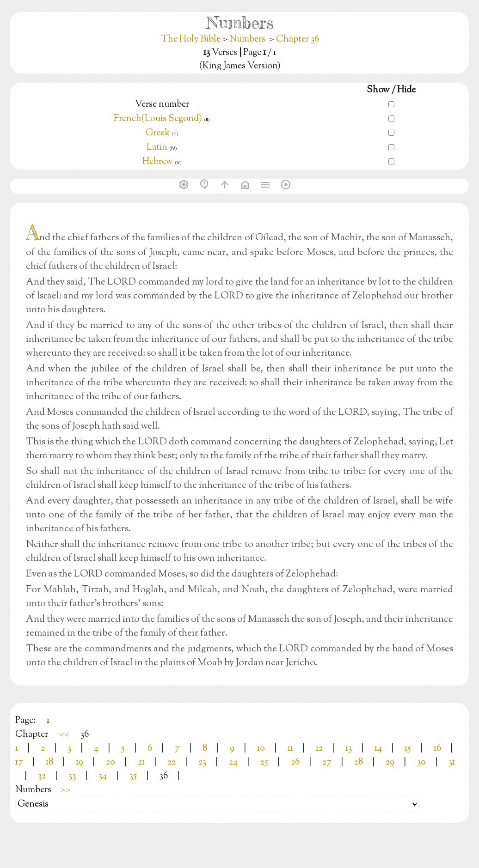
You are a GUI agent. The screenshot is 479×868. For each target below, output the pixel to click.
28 (359, 762)
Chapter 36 (298, 39)
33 (72, 776)
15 (408, 749)
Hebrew (158, 162)
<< (64, 735)
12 (319, 749)
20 (111, 762)
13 (349, 749)
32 (42, 776)
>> (66, 790)
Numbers (247, 39)
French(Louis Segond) (158, 119)
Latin (157, 148)
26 (295, 762)
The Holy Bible (192, 39)
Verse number (162, 105)
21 (141, 762)
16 (437, 749)
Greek (158, 133)
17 (19, 762)
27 (327, 762)
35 (133, 776)
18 (49, 762)
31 (452, 762)
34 (103, 776)
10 (261, 749)
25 (264, 762)
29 (390, 762)
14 (378, 749)
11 (290, 749)
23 (202, 762)
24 (233, 762)
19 (80, 762)
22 (172, 762)
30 (421, 762)
